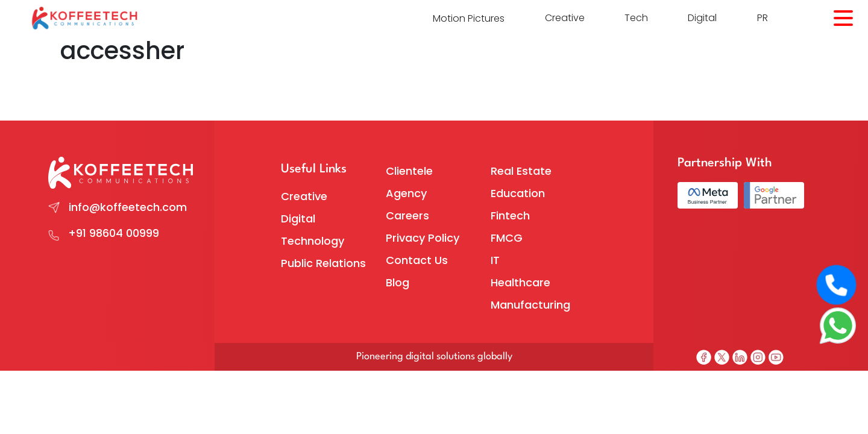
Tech (636, 18)
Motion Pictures (469, 18)
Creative (565, 18)
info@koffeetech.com (128, 207)
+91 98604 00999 (114, 233)
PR (763, 18)
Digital (702, 18)
